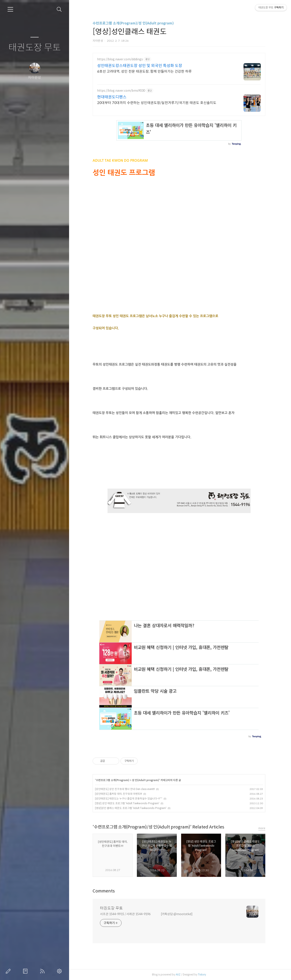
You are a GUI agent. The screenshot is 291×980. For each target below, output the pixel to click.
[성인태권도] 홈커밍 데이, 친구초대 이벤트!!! (119, 794)
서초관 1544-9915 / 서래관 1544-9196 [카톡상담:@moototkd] (146, 914)
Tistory (202, 974)
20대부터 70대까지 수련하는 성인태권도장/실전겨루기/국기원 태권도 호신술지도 (157, 103)
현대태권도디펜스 (112, 97)
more (262, 828)
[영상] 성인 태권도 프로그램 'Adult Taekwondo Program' (127, 803)
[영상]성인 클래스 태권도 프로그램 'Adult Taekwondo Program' (131, 808)
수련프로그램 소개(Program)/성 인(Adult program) (133, 23)
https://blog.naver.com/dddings (120, 59)
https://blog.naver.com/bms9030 (121, 91)
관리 (60, 971)
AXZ (178, 974)
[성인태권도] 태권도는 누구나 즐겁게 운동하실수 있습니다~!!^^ (129, 799)
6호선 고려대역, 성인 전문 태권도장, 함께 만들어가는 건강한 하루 (144, 71)
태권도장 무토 (35, 48)
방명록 (26, 971)
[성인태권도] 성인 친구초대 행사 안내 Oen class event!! (125, 789)
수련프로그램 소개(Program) (113, 780)
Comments (104, 891)
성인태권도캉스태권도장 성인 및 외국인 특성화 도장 (140, 66)
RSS (43, 971)
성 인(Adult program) (145, 780)
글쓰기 (9, 971)
